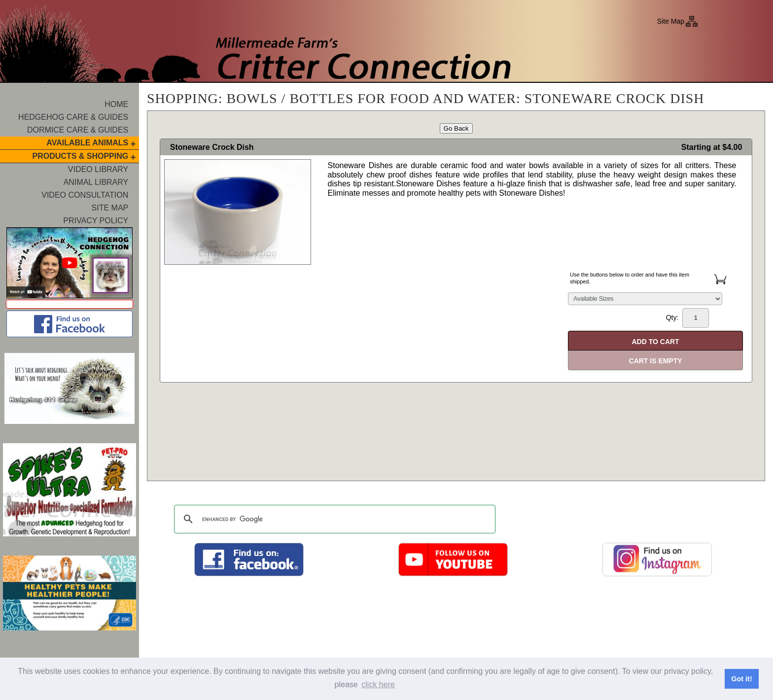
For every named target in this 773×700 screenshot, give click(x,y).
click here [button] (378, 684)
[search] (333, 519)
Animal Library (96, 182)
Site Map (671, 21)
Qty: (687, 318)
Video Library (98, 169)
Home (116, 104)
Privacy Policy (96, 221)
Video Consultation (85, 195)
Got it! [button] (741, 679)
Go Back (456, 128)
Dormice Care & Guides (78, 130)
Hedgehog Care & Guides (73, 117)
